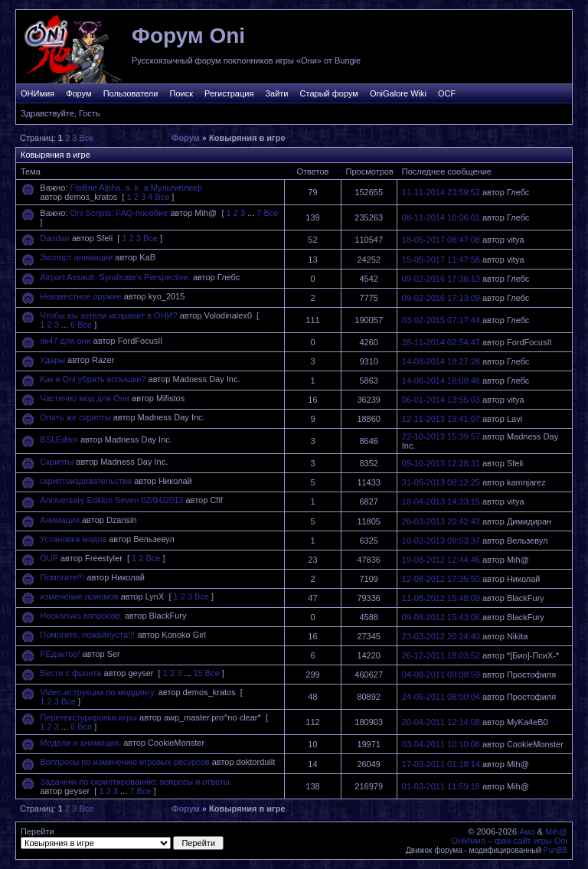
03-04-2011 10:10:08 (441, 744)
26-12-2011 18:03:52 (441, 655)
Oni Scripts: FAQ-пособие (119, 213)
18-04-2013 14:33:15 (441, 501)
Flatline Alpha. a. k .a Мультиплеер (136, 188)
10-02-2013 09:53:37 (441, 541)
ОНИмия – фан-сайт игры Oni (510, 841)
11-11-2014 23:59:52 (441, 192)
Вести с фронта (70, 673)
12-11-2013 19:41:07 (441, 419)
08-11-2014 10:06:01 (441, 217)
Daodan (55, 238)
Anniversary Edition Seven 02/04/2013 (111, 500)
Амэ (527, 831)
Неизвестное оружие (80, 296)
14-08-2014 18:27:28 (441, 361)
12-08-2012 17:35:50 (441, 579)
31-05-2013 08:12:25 (441, 482)
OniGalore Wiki (398, 93)
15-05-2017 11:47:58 (441, 260)
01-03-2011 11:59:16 (441, 786)
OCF (447, 93)
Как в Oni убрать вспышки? (93, 379)
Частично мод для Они (85, 398)
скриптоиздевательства (86, 481)
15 (198, 673)
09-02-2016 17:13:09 (441, 298)
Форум (78, 93)
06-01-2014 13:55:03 (441, 400)
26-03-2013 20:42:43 (441, 521)
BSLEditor (59, 439)
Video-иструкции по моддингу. (98, 692)
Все (86, 138)
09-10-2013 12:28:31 (441, 463)
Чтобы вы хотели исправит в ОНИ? (108, 315)
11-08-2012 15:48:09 (441, 598)
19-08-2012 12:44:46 (441, 560)
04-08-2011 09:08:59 (441, 675)
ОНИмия (38, 93)
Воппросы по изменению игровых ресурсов (124, 762)
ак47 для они (65, 341)
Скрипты (57, 462)
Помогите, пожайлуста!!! (87, 635)
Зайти (276, 93)
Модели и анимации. (80, 743)
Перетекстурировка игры (88, 717)
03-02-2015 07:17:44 (441, 320)
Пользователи (131, 93)
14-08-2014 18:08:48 (441, 381)
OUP (49, 558)
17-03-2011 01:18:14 (441, 764)
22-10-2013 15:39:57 (441, 436)
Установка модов (73, 539)
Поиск (181, 93)
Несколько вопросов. (81, 616)
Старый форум (329, 93)
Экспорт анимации (76, 257)
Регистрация (229, 93)
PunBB (555, 850)
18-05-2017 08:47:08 (441, 240)
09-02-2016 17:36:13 (441, 279)
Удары (52, 360)
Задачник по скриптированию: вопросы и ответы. (136, 782)
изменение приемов (79, 596)
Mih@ (556, 831)
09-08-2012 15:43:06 (441, 617)
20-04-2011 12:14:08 (441, 722)
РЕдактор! (60, 654)
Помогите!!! (62, 577)
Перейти (122, 838)
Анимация (60, 520)
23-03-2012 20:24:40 (441, 636)
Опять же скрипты (75, 417)
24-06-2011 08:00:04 (441, 697)
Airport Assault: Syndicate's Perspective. (115, 277)
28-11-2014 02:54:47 (441, 342)
